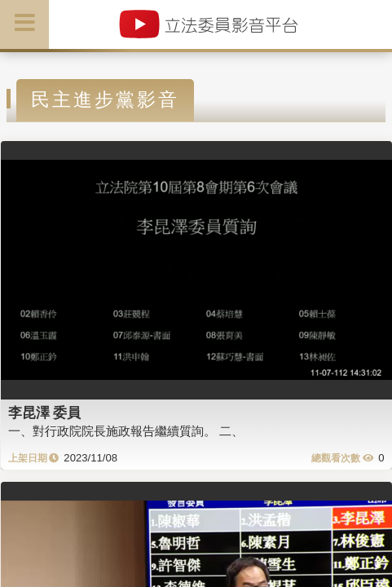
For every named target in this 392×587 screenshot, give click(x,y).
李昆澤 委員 (45, 413)
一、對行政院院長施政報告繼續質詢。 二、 (126, 431)
